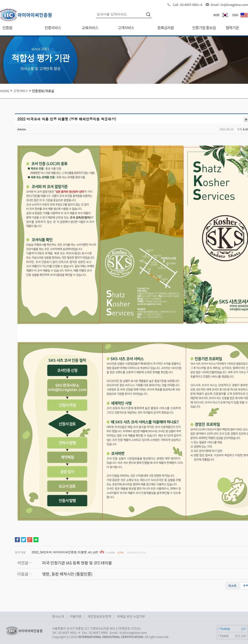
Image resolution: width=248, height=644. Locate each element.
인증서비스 (53, 28)
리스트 (232, 586)
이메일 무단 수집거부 (131, 616)
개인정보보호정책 (99, 616)
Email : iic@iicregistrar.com (229, 5)
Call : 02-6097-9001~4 (188, 5)
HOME (5, 91)
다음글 (24, 574)
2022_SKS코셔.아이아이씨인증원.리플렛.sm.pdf (65, 552)
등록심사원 (166, 28)
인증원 (7, 28)
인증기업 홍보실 (204, 28)
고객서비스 (126, 28)
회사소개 (58, 616)
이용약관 (76, 616)
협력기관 (232, 28)
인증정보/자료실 (43, 91)
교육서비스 (90, 28)
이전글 (24, 563)
